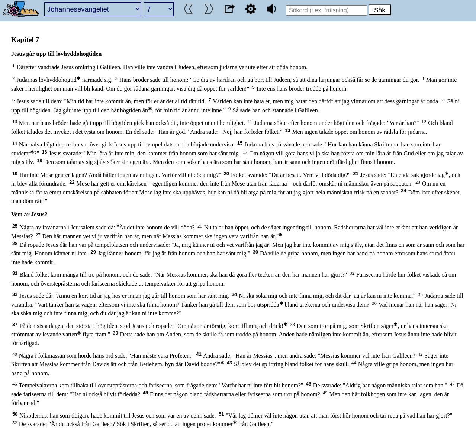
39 (115, 333)
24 (403, 191)
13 (287, 130)
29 (93, 252)
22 (72, 182)
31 (15, 273)
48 (145, 393)
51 (221, 414)
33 (15, 294)
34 (234, 294)
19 (15, 173)
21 (356, 173)
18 (39, 160)
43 (229, 363)
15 (240, 143)
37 (15, 324)
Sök (380, 10)
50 (15, 414)
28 (15, 243)
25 (15, 226)
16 (44, 152)
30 (255, 252)
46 (309, 384)
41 (199, 354)
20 (226, 173)
